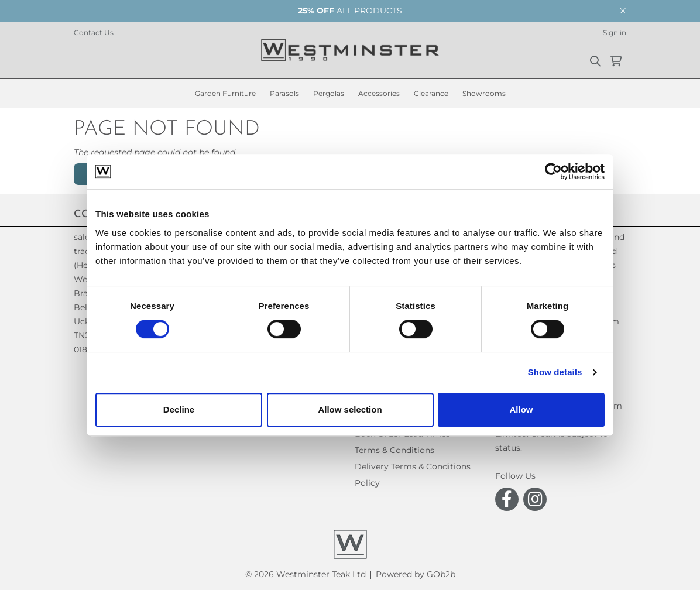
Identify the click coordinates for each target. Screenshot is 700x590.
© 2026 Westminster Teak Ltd (306, 574)
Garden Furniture (225, 93)
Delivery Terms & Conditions (413, 466)
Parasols (284, 93)
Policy (367, 483)
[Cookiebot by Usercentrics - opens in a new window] (553, 171)
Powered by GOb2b (416, 574)
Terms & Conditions (394, 450)
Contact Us (94, 32)
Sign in (615, 32)
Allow (521, 409)
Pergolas (329, 93)
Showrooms (484, 93)
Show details (555, 372)
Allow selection (350, 409)
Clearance (431, 93)
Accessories (379, 93)
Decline (179, 409)
